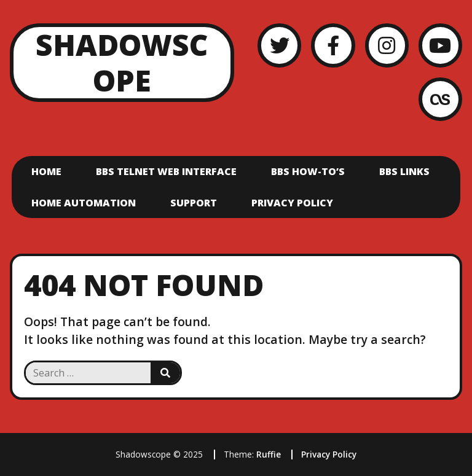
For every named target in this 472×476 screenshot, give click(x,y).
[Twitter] (279, 45)
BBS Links (404, 171)
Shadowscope (122, 62)
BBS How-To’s (308, 171)
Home (46, 171)
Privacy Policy (292, 203)
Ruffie (269, 454)
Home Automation (84, 203)
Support (194, 203)
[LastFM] (440, 99)
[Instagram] (387, 45)
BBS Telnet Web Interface (166, 171)
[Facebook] (333, 45)
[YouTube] (440, 45)
